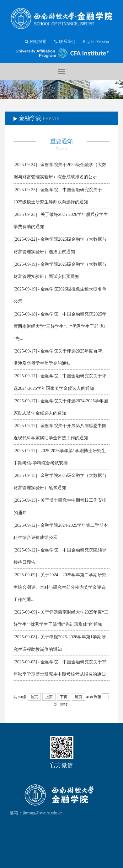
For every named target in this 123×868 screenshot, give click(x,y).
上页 (49, 697)
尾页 (78, 697)
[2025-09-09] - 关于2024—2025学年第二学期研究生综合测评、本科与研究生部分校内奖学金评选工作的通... (60, 587)
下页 (64, 697)
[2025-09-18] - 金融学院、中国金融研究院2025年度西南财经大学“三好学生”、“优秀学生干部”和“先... (60, 326)
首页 (34, 697)
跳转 (64, 704)
